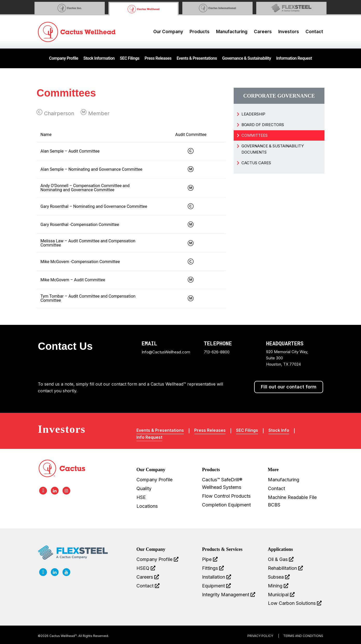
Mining (278, 586)
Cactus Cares (256, 163)
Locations (147, 506)
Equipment (216, 586)
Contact (314, 32)
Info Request (149, 437)
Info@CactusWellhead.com (166, 352)
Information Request (294, 58)
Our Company (168, 32)
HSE (141, 497)
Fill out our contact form (289, 387)
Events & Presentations (197, 58)
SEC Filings (130, 58)
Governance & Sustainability (247, 58)
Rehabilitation (285, 568)
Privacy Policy (260, 636)
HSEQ (146, 568)
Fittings (213, 568)
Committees (255, 135)
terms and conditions (303, 636)
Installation (217, 577)
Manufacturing (232, 32)
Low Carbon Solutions (295, 603)
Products (200, 32)
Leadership (253, 114)
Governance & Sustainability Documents (273, 149)
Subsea (279, 577)
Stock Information (99, 58)
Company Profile (64, 58)
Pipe (210, 559)
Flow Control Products (226, 496)
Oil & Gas (281, 559)
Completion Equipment (226, 505)
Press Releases (158, 58)
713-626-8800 (217, 352)
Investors (289, 32)
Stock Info (279, 430)
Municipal (281, 595)
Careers (263, 32)
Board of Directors (263, 125)
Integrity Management (229, 595)
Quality (144, 488)
